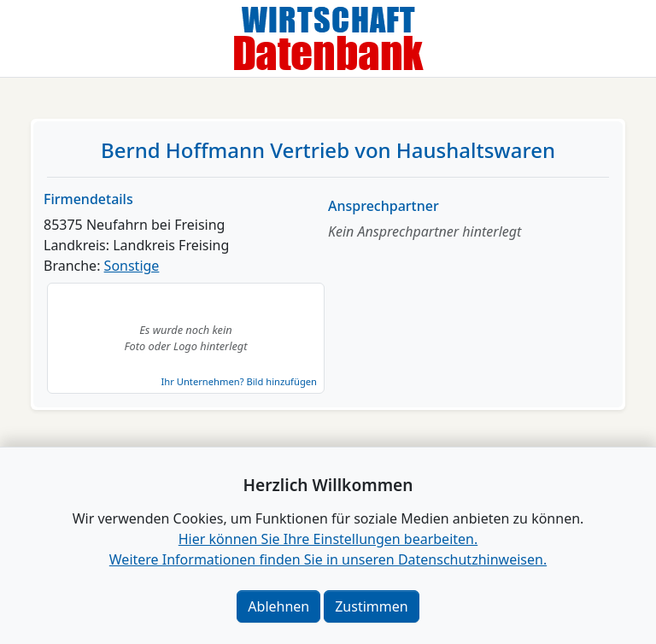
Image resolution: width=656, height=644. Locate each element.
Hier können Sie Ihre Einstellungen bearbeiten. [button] (328, 539)
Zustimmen (371, 606)
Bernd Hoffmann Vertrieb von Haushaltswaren (328, 150)
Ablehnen (278, 606)
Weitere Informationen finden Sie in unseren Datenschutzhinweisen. (328, 559)
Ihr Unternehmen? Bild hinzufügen (239, 381)
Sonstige (132, 266)
